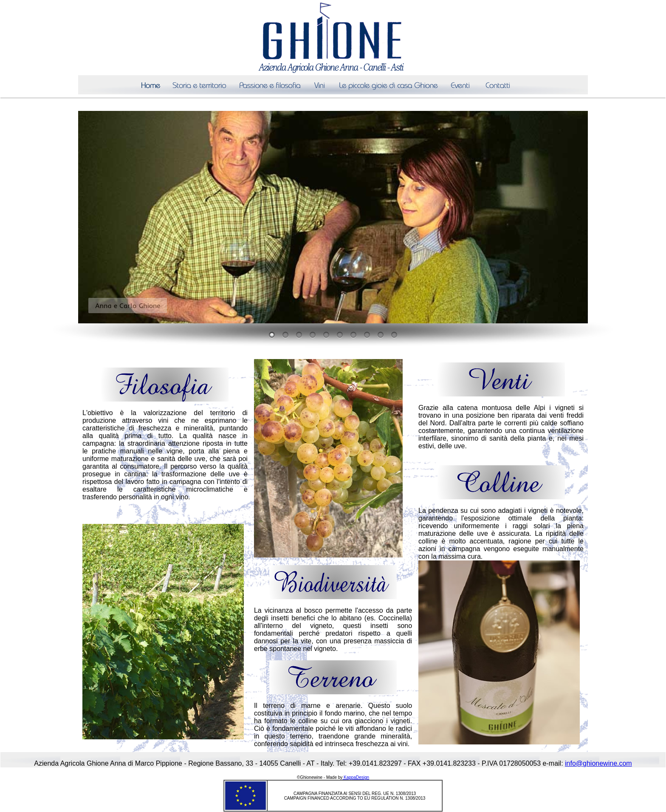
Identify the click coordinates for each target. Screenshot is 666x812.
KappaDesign (356, 777)
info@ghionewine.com (598, 763)
